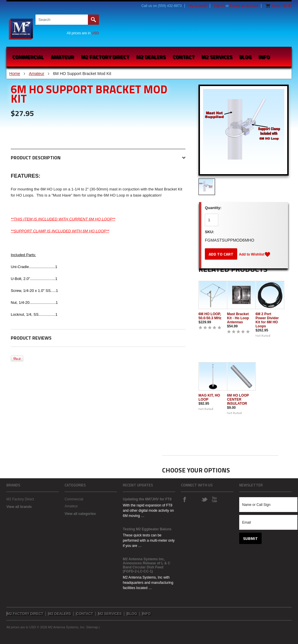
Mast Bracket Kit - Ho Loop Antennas (238, 318)
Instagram (194, 499)
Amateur (62, 57)
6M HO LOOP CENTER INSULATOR (238, 399)
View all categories (80, 514)
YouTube (214, 499)
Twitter (204, 499)
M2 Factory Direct (20, 499)
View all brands (19, 507)
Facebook (185, 499)
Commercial (28, 57)
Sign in (219, 6)
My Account (198, 6)
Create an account (244, 6)
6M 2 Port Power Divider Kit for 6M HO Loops (267, 320)
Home (15, 74)
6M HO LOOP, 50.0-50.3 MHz (210, 316)
